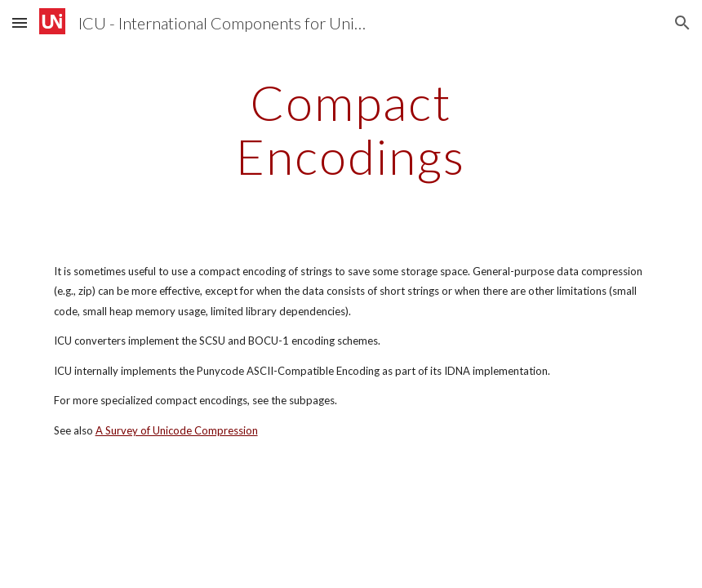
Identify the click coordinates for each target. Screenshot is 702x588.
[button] (20, 22)
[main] (351, 129)
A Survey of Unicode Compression (177, 430)
